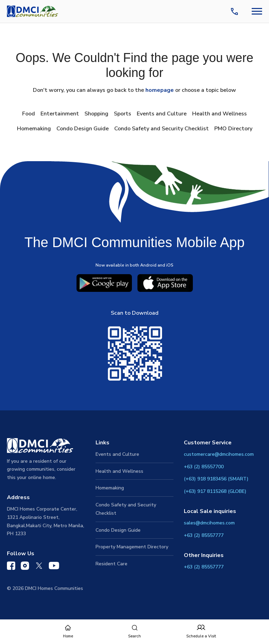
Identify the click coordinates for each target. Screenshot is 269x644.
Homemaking (34, 129)
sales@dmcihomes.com (209, 523)
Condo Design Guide (83, 129)
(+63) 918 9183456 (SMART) (216, 479)
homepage (160, 90)
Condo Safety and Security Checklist (162, 129)
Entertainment (60, 114)
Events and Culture (162, 114)
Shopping (96, 114)
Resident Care (111, 564)
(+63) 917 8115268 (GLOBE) (215, 491)
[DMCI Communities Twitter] (39, 567)
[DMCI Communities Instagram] (25, 567)
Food (29, 114)
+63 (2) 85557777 (204, 535)
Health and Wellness (219, 114)
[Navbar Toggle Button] (257, 11)
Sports (123, 114)
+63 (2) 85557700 (204, 467)
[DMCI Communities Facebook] (11, 567)
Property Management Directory (132, 547)
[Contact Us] (236, 11)
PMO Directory (233, 129)
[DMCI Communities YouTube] (54, 567)
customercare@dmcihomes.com (219, 454)
